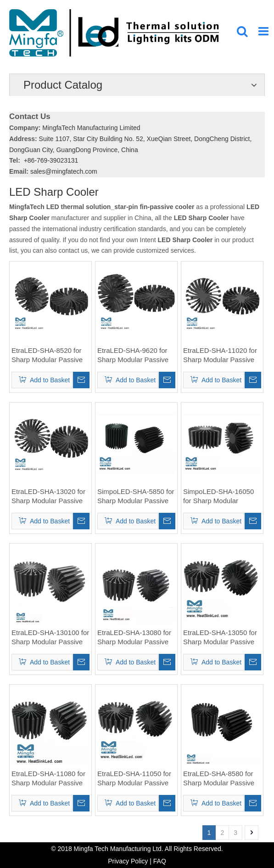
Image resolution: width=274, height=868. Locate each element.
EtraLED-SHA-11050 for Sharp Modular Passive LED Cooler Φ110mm (134, 779)
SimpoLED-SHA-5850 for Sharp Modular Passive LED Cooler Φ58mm (136, 496)
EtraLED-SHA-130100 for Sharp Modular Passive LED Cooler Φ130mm (50, 638)
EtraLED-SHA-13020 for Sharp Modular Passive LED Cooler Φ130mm (48, 496)
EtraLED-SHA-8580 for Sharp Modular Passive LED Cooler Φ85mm (219, 779)
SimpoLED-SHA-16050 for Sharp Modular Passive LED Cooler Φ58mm (218, 496)
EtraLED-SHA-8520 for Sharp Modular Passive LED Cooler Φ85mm (47, 355)
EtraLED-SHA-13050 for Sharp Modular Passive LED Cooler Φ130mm (220, 638)
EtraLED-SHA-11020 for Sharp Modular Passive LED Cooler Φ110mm (220, 355)
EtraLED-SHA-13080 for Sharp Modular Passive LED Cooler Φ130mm (134, 638)
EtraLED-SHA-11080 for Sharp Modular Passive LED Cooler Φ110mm (48, 779)
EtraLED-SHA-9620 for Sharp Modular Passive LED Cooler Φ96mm (133, 355)
